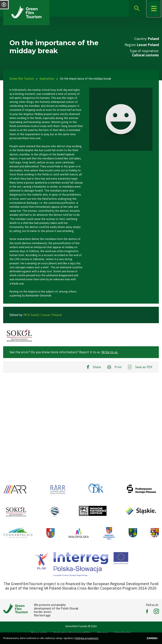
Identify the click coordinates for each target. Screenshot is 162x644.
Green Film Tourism (22, 79)
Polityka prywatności (87, 638)
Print (118, 367)
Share (97, 367)
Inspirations (47, 79)
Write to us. (110, 352)
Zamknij (152, 638)
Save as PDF (144, 367)
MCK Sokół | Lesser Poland (43, 315)
